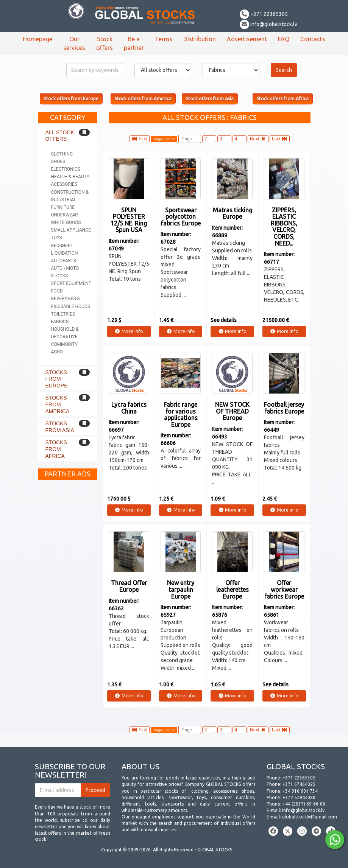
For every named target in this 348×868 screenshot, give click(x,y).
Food (57, 291)
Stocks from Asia (60, 427)
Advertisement (247, 39)
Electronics (66, 169)
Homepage (37, 39)
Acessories (64, 184)
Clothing (62, 154)
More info (129, 331)
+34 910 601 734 (300, 791)
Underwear (65, 215)
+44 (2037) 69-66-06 (304, 804)
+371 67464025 (299, 784)
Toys (57, 238)
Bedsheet (62, 246)
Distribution (200, 39)
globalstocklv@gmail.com (310, 817)
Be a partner (134, 43)
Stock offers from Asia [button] (210, 99)
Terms (164, 39)
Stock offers (105, 43)
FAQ (284, 39)
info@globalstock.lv (268, 24)
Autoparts (64, 261)
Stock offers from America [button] (143, 99)
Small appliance (71, 230)
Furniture (63, 207)
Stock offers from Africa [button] (283, 99)
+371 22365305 (264, 14)
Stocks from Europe (57, 379)
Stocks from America (58, 404)
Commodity (65, 344)
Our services (74, 43)
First (140, 139)
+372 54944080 (299, 797)
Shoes (58, 162)
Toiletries (63, 314)
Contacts (313, 39)
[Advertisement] (68, 597)
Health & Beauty (70, 177)
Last (280, 139)
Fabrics (60, 322)
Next (258, 139)
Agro (57, 352)
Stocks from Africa (56, 449)
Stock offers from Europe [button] (71, 99)
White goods (66, 222)
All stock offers (60, 136)
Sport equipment (71, 283)
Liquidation (65, 253)
